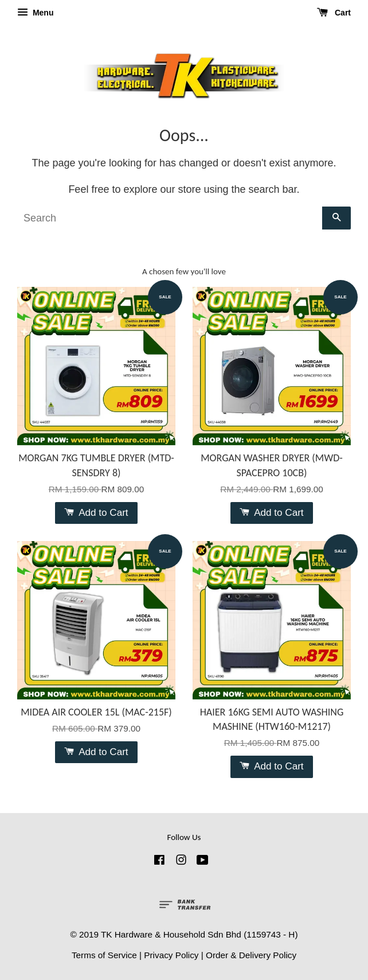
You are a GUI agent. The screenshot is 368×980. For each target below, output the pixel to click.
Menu (35, 13)
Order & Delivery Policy (251, 955)
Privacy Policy (171, 955)
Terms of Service (104, 955)
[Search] (170, 218)
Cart (334, 13)
